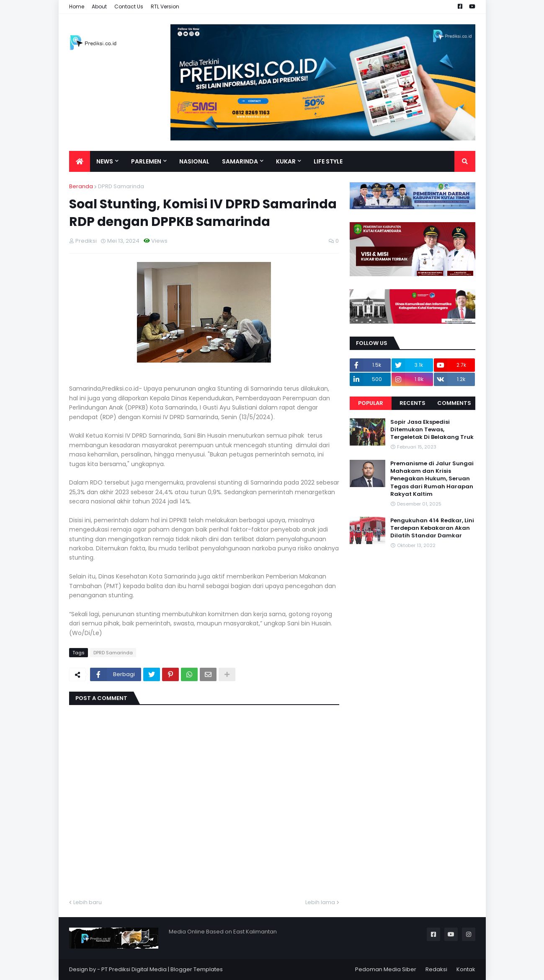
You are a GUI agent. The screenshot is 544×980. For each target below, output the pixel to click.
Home (77, 6)
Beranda (81, 186)
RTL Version (165, 6)
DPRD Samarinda (121, 186)
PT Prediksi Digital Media (134, 969)
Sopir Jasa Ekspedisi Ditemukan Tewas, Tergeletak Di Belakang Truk (432, 430)
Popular (371, 403)
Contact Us (129, 6)
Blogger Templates (197, 969)
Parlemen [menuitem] (146, 161)
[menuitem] (80, 161)
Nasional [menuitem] (194, 161)
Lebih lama (320, 902)
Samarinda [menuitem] (240, 161)
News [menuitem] (105, 161)
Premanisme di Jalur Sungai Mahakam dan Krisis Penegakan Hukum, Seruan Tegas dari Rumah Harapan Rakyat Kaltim (432, 479)
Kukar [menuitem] (286, 161)
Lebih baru (88, 902)
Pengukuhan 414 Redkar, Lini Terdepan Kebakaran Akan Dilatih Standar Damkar (432, 528)
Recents (413, 403)
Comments (454, 403)
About (99, 6)
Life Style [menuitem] (328, 161)
